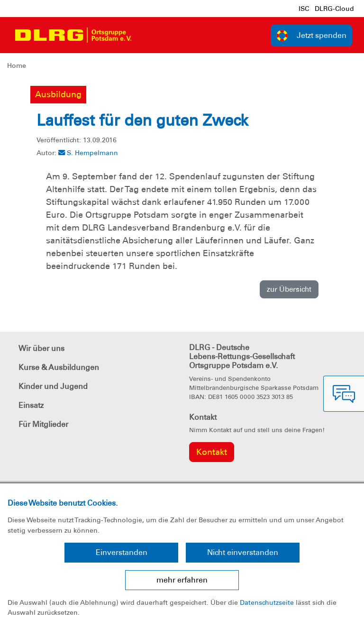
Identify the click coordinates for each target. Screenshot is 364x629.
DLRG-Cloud (334, 9)
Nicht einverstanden (243, 552)
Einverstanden (122, 552)
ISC (304, 9)
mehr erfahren (182, 580)
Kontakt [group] (212, 452)
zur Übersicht (289, 289)
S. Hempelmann (88, 153)
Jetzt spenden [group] (311, 36)
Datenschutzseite (267, 602)
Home (17, 65)
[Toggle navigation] (147, 35)
